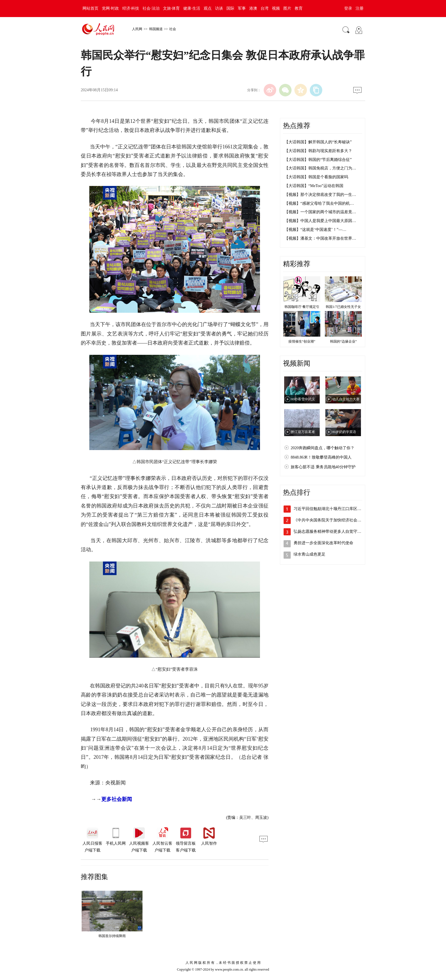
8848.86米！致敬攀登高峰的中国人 (321, 457)
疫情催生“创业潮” (302, 341)
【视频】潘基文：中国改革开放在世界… (320, 238)
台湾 (265, 8)
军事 (242, 8)
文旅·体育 (172, 8)
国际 (230, 8)
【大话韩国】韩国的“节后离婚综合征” (318, 160)
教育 (299, 8)
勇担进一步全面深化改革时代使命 (323, 543)
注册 (360, 8)
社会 (173, 29)
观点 (208, 8)
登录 (348, 8)
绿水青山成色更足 (309, 554)
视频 (276, 8)
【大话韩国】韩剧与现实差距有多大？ (318, 151)
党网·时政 (110, 8)
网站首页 (90, 8)
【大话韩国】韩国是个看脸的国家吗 (316, 177)
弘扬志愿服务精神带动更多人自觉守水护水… (333, 532)
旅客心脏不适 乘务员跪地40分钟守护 (323, 467)
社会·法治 (151, 8)
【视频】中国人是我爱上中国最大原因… (320, 221)
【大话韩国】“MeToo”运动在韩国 (314, 186)
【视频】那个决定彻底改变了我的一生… (320, 195)
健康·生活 (192, 8)
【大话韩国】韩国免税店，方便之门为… (320, 168)
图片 (287, 8)
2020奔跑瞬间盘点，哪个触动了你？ (323, 448)
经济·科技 (131, 8)
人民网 (137, 29)
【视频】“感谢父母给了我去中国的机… (319, 203)
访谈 (219, 8)
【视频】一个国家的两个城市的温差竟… (320, 212)
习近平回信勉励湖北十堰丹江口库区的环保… (333, 509)
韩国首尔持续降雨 (112, 936)
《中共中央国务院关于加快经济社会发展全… (333, 520)
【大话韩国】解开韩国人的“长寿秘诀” (318, 142)
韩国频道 (156, 29)
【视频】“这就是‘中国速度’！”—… (315, 230)
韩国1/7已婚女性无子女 (343, 307)
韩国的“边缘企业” (343, 341)
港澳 (253, 8)
